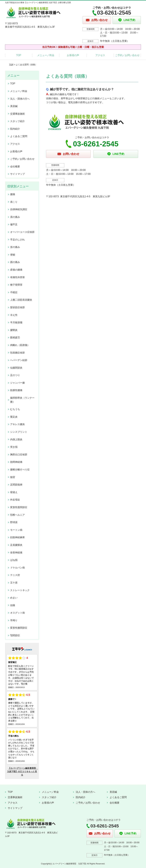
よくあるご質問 (19, 136)
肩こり (14, 202)
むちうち (15, 409)
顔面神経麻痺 (17, 537)
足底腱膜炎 (16, 545)
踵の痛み (15, 262)
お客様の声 (73, 55)
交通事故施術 (17, 114)
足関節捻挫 (16, 485)
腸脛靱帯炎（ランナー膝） (22, 400)
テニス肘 (15, 575)
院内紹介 (15, 129)
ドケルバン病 (17, 568)
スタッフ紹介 (17, 121)
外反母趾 (15, 500)
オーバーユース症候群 (22, 232)
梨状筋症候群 (17, 307)
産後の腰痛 (16, 270)
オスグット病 (17, 613)
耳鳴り (14, 620)
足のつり (15, 375)
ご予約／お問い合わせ (127, 55)
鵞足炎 (14, 417)
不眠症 (14, 292)
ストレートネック (20, 590)
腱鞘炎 (14, 330)
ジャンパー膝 (17, 383)
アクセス (100, 55)
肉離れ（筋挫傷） (20, 345)
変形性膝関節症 (19, 628)
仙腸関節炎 (16, 368)
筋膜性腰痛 (16, 390)
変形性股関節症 (19, 507)
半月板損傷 (16, 322)
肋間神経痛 (16, 462)
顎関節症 (15, 635)
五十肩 (14, 583)
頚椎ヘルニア (17, 515)
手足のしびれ (17, 240)
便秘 (13, 255)
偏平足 (14, 224)
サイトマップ (17, 174)
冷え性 (14, 315)
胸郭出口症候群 (19, 455)
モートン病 (16, 530)
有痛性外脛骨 (17, 277)
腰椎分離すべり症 (20, 470)
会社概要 (15, 167)
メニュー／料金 (46, 55)
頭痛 (13, 605)
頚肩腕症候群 (17, 353)
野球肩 (14, 522)
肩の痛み (15, 217)
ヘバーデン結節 (19, 360)
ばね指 (14, 560)
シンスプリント (19, 432)
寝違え (14, 492)
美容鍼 (14, 106)
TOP (19, 55)
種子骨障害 (16, 285)
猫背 (13, 477)
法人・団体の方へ (20, 99)
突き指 (14, 447)
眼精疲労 (15, 337)
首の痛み (15, 247)
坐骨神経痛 (16, 553)
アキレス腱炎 (17, 424)
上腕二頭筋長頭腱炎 (21, 300)
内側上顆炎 (16, 439)
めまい (14, 598)
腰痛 (13, 194)
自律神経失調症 (19, 209)
